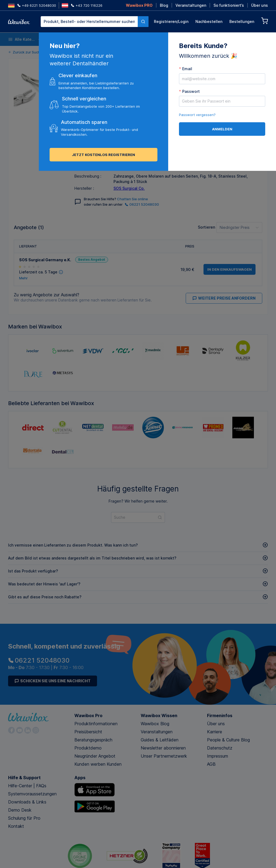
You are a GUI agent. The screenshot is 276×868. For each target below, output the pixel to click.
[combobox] (95, 22)
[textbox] (89, 22)
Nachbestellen (209, 21)
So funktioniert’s (229, 5)
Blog (164, 5)
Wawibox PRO (139, 5)
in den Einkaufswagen (176, 146)
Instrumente (134, 39)
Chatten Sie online (132, 199)
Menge (144, 58)
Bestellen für (198, 58)
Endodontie (192, 39)
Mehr (23, 278)
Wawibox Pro (88, 716)
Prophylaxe (220, 39)
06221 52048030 (142, 204)
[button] (157, 59)
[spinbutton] (168, 59)
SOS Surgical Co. (129, 188)
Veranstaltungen (191, 5)
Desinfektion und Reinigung (98, 39)
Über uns (260, 5)
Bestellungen (242, 21)
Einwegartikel (62, 39)
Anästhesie (163, 39)
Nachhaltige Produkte (254, 39)
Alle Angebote (94, 122)
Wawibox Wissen (159, 716)
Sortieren (206, 227)
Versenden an (122, 136)
